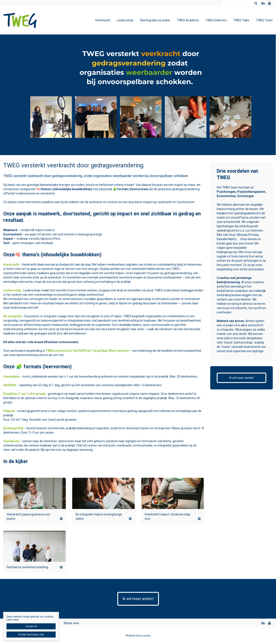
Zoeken (256, 3)
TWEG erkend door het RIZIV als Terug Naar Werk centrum (87, 351)
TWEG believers (216, 20)
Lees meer (13, 620)
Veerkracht (103, 20)
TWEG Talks (241, 20)
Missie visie (71, 623)
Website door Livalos (138, 636)
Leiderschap (125, 20)
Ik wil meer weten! (242, 378)
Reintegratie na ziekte (155, 20)
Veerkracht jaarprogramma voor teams (28, 516)
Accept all (31, 626)
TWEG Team (264, 20)
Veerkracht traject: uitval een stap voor (167, 516)
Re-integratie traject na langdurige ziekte (99, 516)
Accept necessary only (31, 635)
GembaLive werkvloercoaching (27, 567)
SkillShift (10, 385)
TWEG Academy (188, 20)
